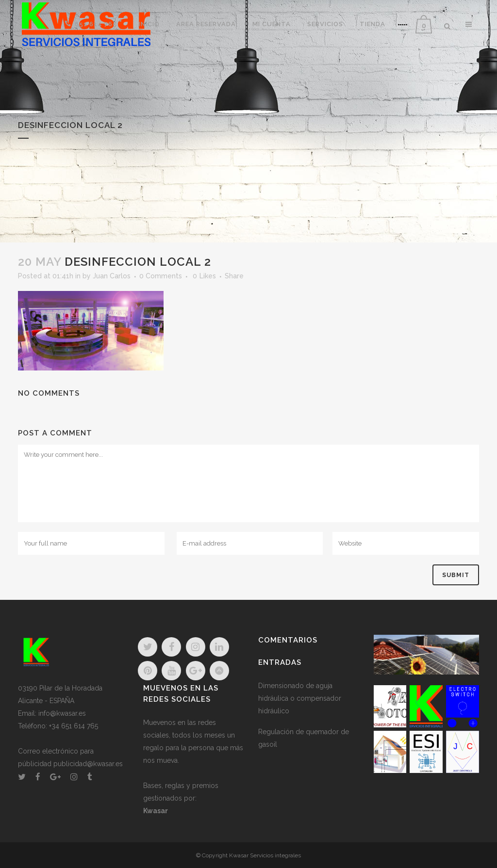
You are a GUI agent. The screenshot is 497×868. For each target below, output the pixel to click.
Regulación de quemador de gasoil (304, 738)
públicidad (35, 764)
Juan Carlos (112, 276)
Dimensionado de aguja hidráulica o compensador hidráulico (300, 698)
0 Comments (161, 276)
